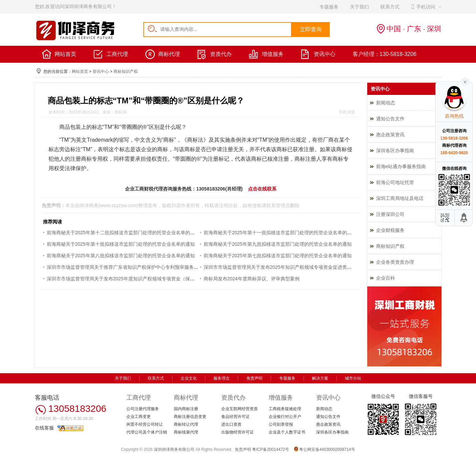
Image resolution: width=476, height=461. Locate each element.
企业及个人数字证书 (287, 432)
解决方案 (320, 378)
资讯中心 (325, 54)
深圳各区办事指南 (395, 151)
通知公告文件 (390, 119)
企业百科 (386, 278)
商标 (169, 140)
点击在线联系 (262, 189)
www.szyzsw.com (118, 205)
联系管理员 (278, 205)
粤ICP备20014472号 (271, 449)
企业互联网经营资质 (240, 409)
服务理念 (222, 378)
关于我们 (123, 378)
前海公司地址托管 (395, 182)
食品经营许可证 (235, 417)
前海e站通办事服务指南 (401, 166)
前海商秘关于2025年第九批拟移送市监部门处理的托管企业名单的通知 (278, 244)
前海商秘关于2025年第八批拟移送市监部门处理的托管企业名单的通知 (121, 256)
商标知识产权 (126, 72)
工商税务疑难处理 (285, 409)
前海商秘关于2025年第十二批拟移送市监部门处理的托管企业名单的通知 (123, 233)
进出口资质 (231, 424)
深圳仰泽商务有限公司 (174, 449)
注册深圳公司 (390, 214)
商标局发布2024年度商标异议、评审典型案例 (252, 279)
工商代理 (117, 54)
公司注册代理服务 (143, 409)
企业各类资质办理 (395, 262)
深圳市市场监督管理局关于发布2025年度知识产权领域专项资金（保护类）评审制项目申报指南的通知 (154, 279)
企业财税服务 (390, 230)
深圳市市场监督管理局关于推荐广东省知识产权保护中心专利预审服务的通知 (127, 267)
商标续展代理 (186, 432)
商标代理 (169, 54)
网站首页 (65, 54)
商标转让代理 (186, 424)
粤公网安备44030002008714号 (327, 449)
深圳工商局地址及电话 (400, 198)
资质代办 (221, 54)
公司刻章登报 (281, 424)
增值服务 (273, 54)
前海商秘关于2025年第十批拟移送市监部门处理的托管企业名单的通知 (121, 244)
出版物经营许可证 (237, 432)
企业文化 (189, 378)
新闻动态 (386, 103)
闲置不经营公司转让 (145, 424)
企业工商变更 (139, 417)
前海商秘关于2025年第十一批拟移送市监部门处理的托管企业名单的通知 (280, 233)
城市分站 (353, 378)
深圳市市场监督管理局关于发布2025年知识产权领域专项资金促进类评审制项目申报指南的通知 (304, 267)
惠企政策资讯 (390, 135)
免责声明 (254, 378)
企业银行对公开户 (285, 417)
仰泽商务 (89, 205)
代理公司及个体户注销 (147, 432)
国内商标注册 (186, 409)
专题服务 (287, 378)
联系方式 (156, 378)
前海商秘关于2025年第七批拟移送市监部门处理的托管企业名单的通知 (278, 256)
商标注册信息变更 (190, 417)
